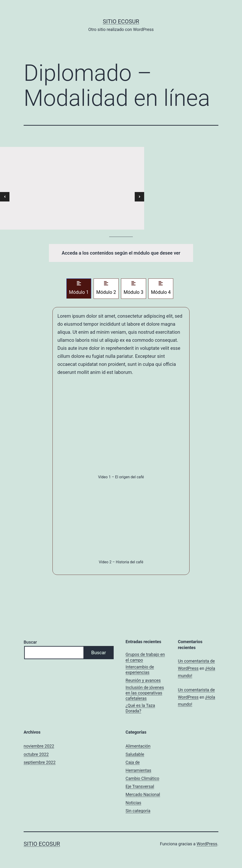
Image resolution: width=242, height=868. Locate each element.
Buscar (30, 642)
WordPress (207, 844)
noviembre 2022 (39, 746)
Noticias (133, 803)
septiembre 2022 (40, 762)
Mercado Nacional (143, 794)
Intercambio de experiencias (140, 670)
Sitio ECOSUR (121, 21)
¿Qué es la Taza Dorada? (140, 708)
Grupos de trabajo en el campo (145, 657)
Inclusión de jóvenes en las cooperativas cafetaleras (145, 693)
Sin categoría (138, 811)
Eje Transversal (140, 786)
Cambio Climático (142, 778)
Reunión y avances (143, 680)
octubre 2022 (36, 754)
